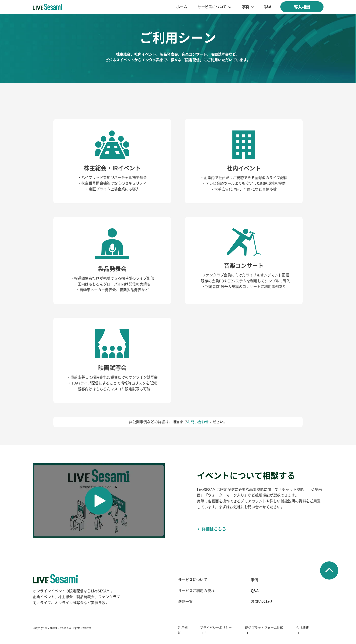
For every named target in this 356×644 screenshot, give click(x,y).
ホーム (182, 7)
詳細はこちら (214, 529)
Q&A (267, 7)
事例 (246, 7)
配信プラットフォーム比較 (264, 627)
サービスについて (212, 7)
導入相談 (302, 7)
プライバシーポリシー (216, 627)
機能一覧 (185, 601)
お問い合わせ (198, 422)
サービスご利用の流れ (196, 590)
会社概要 (302, 627)
